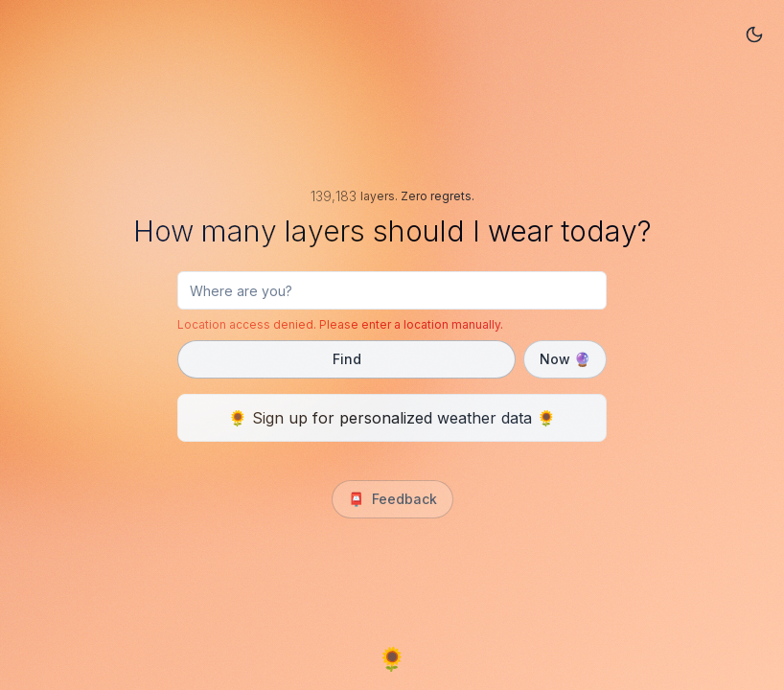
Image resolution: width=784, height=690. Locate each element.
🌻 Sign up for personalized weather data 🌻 (392, 418)
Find (347, 359)
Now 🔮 (565, 359)
